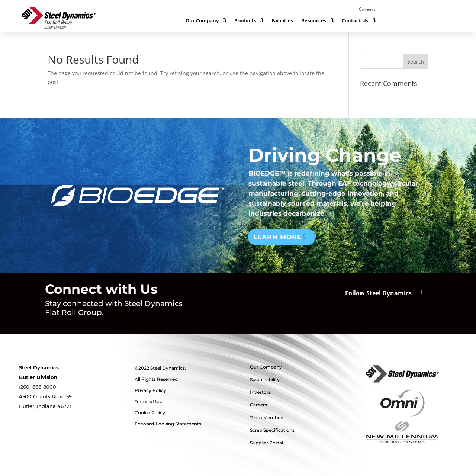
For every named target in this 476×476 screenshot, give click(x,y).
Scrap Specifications (272, 430)
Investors (260, 392)
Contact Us (355, 21)
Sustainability (265, 379)
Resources (314, 21)
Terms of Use (149, 401)
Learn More (277, 237)
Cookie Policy (150, 413)
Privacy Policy (150, 390)
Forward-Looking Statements (168, 424)
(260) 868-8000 (38, 387)
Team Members (267, 417)
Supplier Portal (266, 443)
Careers (367, 9)
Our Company (202, 21)
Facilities (282, 21)
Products (245, 21)
